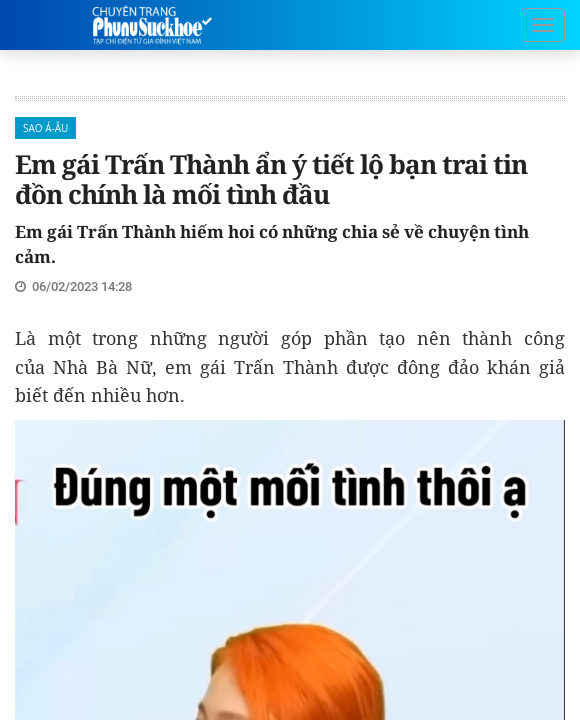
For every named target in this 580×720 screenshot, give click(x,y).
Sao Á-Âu (45, 128)
